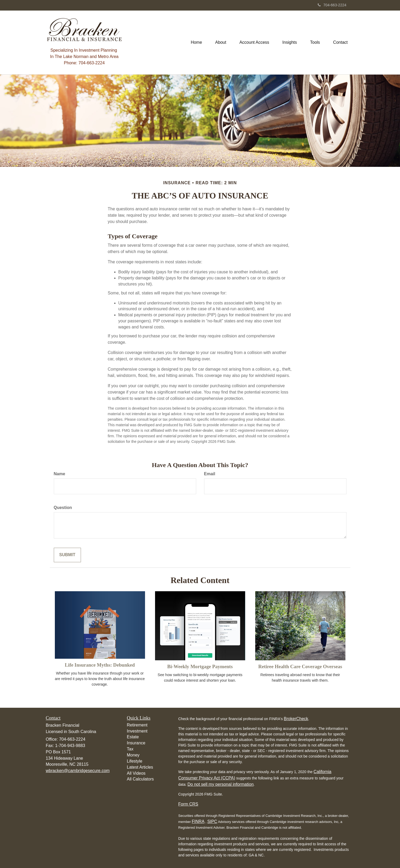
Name (60, 474)
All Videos (136, 773)
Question (63, 508)
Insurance (136, 743)
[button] (221, 42)
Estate (133, 737)
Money (133, 755)
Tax (130, 749)
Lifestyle (135, 761)
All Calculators (140, 779)
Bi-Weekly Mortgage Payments (200, 666)
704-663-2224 (332, 5)
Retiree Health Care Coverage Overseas (300, 666)
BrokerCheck (296, 719)
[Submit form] (67, 555)
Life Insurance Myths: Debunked (100, 665)
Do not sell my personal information (221, 784)
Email (210, 474)
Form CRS (188, 804)
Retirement (137, 725)
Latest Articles (140, 767)
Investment (137, 731)
